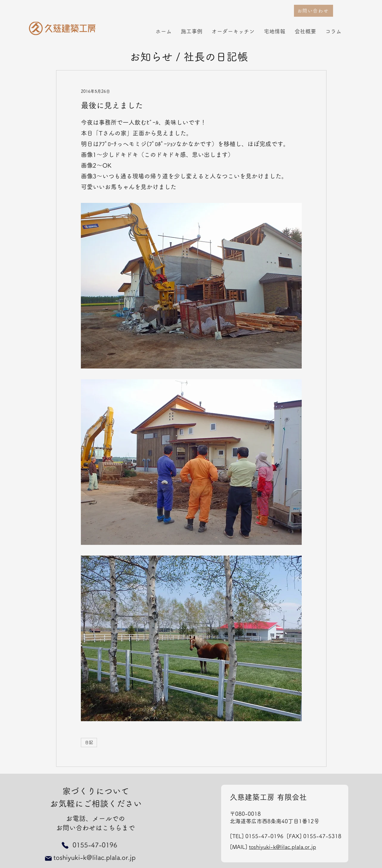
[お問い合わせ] (314, 11)
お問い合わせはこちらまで (95, 828)
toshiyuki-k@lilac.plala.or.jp (282, 847)
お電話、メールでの (95, 818)
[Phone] (65, 845)
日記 (89, 742)
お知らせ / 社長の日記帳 (189, 57)
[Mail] (48, 858)
